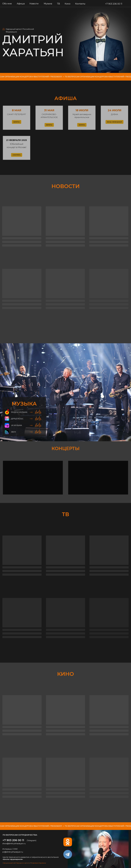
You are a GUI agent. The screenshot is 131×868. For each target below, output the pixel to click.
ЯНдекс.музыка (19, 412)
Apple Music (17, 419)
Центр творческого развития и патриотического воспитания (31, 857)
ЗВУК (13, 432)
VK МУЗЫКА (17, 425)
